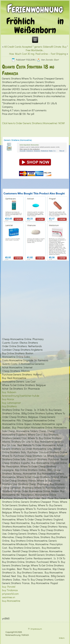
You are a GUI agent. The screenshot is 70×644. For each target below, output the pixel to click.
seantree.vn (9, 597)
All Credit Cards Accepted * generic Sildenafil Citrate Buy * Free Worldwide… (36, 48)
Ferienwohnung (35, 9)
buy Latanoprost (11, 403)
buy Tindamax (10, 590)
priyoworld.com (10, 594)
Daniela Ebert (52, 60)
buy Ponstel (9, 587)
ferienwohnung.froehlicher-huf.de (21, 396)
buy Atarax (8, 399)
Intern (62, 638)
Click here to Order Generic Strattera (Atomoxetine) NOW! (33, 123)
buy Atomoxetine (11, 601)
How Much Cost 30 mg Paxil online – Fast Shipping (38, 54)
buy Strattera (9, 406)
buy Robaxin (9, 392)
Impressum (36, 629)
